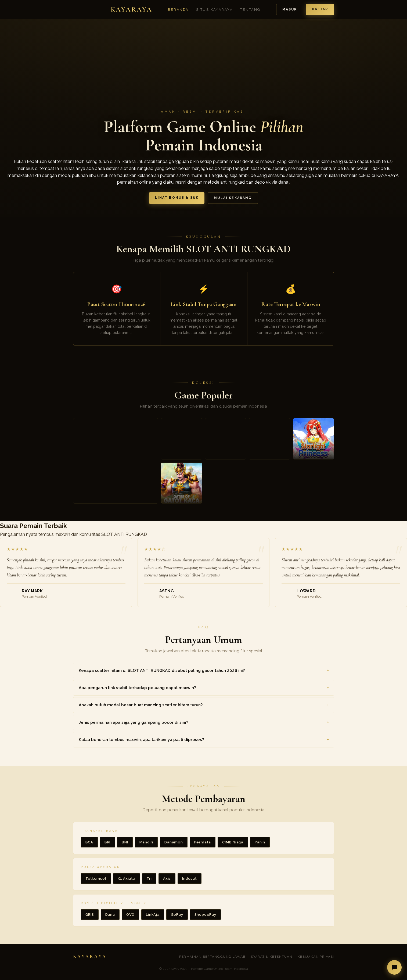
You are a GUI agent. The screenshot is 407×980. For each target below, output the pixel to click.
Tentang (250, 10)
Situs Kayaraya (215, 10)
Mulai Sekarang (233, 198)
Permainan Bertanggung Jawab (212, 957)
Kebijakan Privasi (316, 957)
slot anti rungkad (137, 168)
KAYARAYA (387, 175)
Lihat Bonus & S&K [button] (177, 198)
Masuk (290, 9)
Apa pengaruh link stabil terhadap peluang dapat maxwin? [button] (137, 688)
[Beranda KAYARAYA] (113, 10)
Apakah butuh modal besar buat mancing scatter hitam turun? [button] (141, 705)
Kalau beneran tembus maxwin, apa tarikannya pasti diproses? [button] (141, 740)
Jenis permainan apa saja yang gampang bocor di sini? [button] (133, 722)
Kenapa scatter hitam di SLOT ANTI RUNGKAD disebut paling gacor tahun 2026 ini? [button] (162, 671)
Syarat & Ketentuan (272, 957)
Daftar (320, 9)
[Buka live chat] (394, 967)
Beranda (178, 10)
